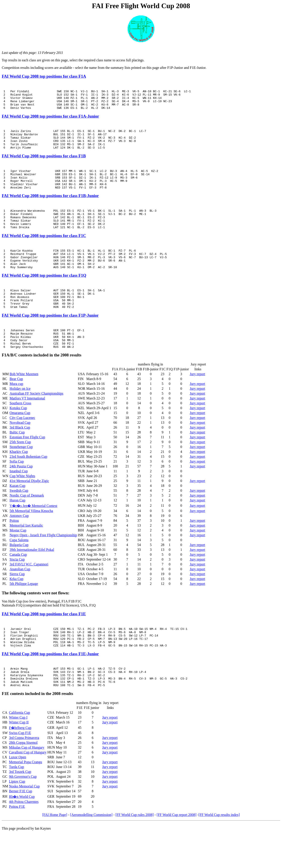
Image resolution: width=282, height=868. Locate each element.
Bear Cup (16, 407)
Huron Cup (17, 528)
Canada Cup (18, 582)
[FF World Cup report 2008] (177, 850)
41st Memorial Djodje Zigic (29, 509)
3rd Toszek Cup (20, 807)
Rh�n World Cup (22, 832)
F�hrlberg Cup (20, 764)
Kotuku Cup (18, 436)
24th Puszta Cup (21, 494)
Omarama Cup (20, 441)
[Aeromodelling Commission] (91, 850)
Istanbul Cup (19, 499)
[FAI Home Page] (55, 850)
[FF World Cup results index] (219, 850)
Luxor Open (18, 793)
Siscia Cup (17, 587)
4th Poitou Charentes (24, 837)
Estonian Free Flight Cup (27, 465)
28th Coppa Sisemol (23, 778)
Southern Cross (20, 431)
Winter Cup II (19, 758)
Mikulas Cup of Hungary (27, 783)
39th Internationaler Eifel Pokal (32, 577)
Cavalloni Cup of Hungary (28, 788)
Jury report (197, 402)
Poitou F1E (17, 842)
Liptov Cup (17, 817)
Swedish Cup (19, 518)
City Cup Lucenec (22, 445)
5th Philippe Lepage (24, 611)
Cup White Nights (22, 504)
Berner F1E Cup (21, 827)
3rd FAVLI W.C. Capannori (29, 592)
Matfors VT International (27, 426)
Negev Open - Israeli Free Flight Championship (43, 563)
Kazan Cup (17, 513)
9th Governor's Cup (23, 812)
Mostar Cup (18, 558)
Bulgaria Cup (19, 573)
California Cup (20, 748)
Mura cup (16, 411)
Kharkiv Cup (19, 479)
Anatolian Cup (20, 597)
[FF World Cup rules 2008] (135, 850)
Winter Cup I (18, 753)
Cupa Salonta (19, 568)
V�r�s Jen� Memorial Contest (33, 534)
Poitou (14, 548)
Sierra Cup (17, 602)
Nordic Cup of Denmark (27, 523)
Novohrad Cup (20, 450)
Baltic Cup (17, 460)
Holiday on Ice (20, 416)
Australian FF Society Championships (36, 421)
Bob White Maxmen (24, 402)
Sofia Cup (17, 489)
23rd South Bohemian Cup (28, 484)
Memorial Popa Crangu (26, 798)
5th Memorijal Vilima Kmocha (31, 539)
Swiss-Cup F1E (20, 769)
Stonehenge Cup (21, 475)
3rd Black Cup (20, 455)
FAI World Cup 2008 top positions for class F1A (44, 76)
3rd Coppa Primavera (24, 773)
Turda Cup (17, 803)
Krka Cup (16, 607)
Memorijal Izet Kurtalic (26, 553)
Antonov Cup (19, 543)
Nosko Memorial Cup (24, 822)
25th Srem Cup (20, 470)
